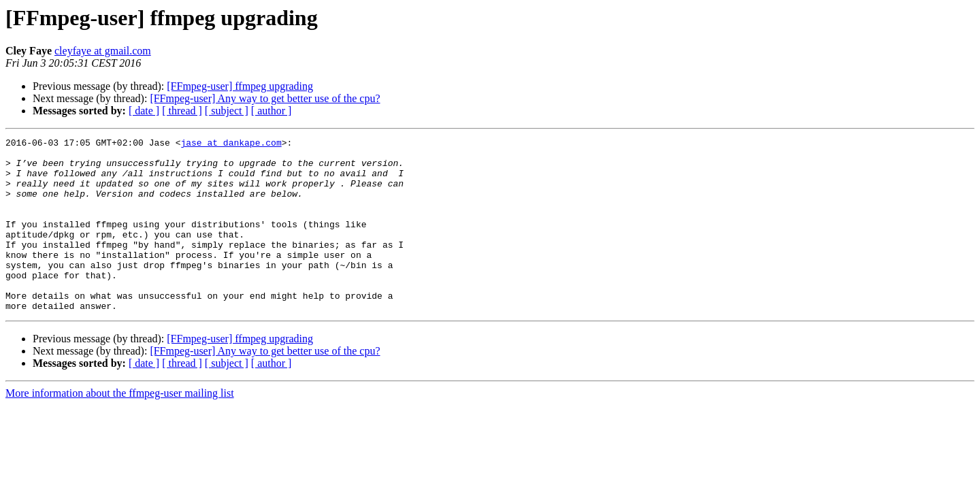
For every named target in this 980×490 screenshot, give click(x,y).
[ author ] (272, 111)
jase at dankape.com (231, 144)
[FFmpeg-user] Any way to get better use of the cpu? (265, 98)
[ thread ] (182, 111)
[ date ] (144, 111)
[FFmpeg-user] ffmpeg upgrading (240, 86)
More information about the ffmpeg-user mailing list (120, 428)
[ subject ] (227, 111)
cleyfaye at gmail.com (103, 51)
